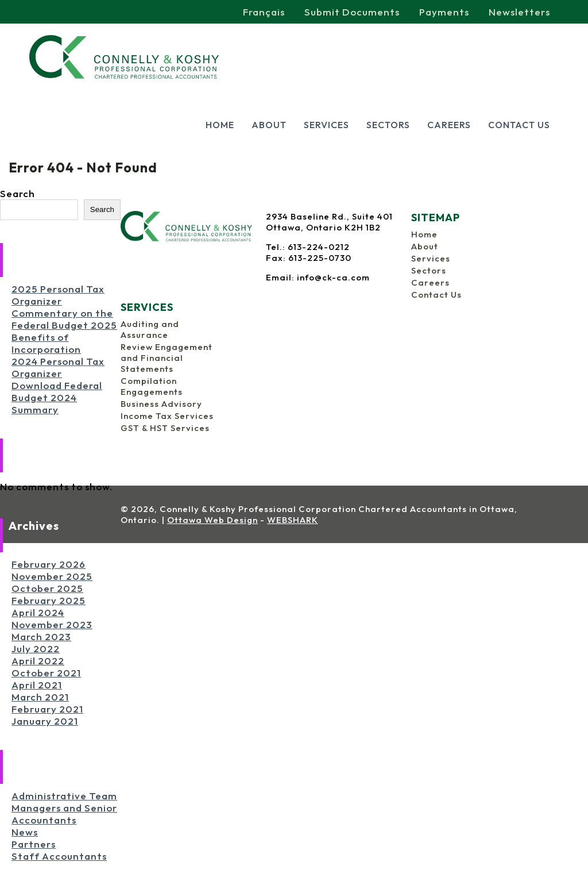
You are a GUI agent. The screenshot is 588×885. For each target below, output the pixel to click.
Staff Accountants (59, 856)
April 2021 (37, 685)
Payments (444, 12)
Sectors (388, 125)
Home (220, 125)
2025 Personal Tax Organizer (58, 295)
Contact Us (519, 125)
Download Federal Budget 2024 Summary (57, 397)
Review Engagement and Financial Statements (167, 358)
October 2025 (47, 588)
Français (264, 12)
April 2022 (38, 661)
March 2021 (40, 697)
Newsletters (519, 12)
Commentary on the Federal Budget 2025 (64, 319)
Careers (449, 125)
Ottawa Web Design (212, 520)
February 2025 (49, 600)
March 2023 (41, 636)
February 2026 (49, 564)
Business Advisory (161, 404)
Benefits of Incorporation (46, 343)
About (269, 125)
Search (18, 193)
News (25, 832)
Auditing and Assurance (150, 329)
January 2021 (45, 721)
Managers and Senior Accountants (64, 814)
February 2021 (47, 709)
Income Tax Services (167, 416)
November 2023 (52, 624)
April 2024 (38, 612)
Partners (34, 844)
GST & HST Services (165, 428)
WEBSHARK (293, 520)
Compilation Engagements (152, 386)
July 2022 (36, 649)
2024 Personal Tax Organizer (58, 367)
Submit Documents (352, 12)
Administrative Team (64, 796)
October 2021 (46, 673)
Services (326, 125)
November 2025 (52, 576)
